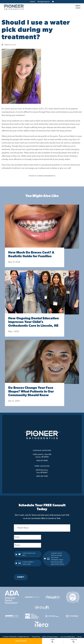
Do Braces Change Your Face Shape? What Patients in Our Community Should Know (31, 392)
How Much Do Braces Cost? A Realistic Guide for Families (31, 255)
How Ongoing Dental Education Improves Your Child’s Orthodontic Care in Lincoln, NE (34, 322)
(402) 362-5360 (42, 476)
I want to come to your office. (29, 554)
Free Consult (21, 641)
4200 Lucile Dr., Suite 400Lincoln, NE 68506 (42, 456)
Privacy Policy (36, 637)
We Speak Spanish (44, 2)
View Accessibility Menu (68, 637)
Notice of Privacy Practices (50, 637)
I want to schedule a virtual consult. (28, 563)
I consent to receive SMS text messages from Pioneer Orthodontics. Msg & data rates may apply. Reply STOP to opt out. (58, 559)
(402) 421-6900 (42, 461)
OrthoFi (32, 2)
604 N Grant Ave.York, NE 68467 (42, 471)
